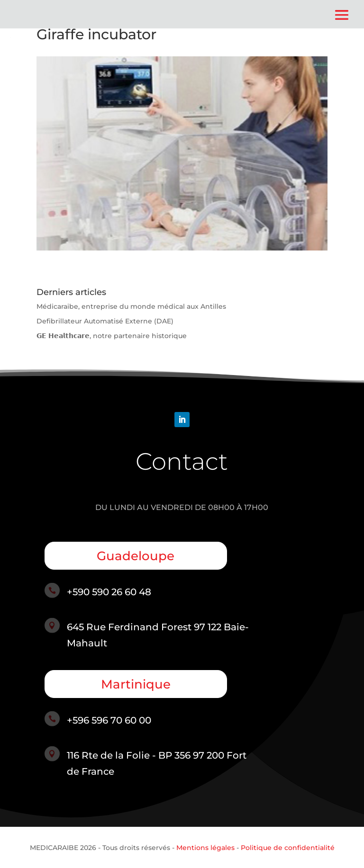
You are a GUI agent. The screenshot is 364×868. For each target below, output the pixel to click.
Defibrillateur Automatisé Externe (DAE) (105, 321)
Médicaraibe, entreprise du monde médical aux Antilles (131, 306)
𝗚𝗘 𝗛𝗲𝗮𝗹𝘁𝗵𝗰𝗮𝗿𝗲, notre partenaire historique (112, 336)
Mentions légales (205, 848)
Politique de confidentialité (288, 848)
